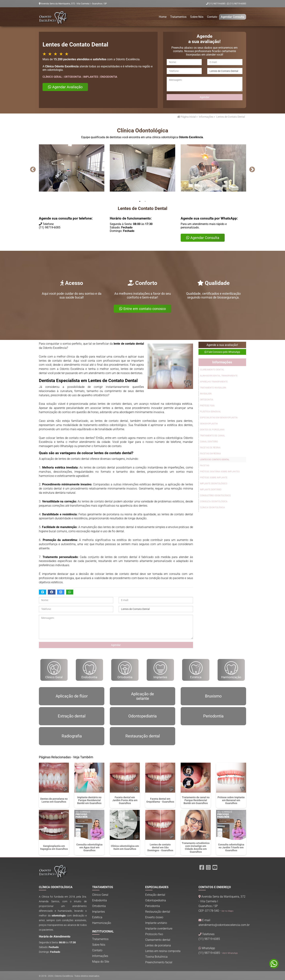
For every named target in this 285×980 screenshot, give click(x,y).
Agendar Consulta (233, 17)
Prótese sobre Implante (214, 478)
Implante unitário (156, 923)
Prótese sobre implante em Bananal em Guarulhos (231, 800)
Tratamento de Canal (212, 436)
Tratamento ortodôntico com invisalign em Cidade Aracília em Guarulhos (196, 847)
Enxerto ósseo (154, 917)
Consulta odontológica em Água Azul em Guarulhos (89, 847)
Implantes (160, 670)
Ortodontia (207, 400)
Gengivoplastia (209, 424)
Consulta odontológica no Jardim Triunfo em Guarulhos (231, 847)
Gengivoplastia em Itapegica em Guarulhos (54, 847)
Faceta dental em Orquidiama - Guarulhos (160, 800)
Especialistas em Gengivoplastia (219, 418)
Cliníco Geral (54, 670)
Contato (212, 17)
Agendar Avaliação (65, 87)
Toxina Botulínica (156, 957)
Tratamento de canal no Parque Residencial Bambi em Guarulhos (196, 800)
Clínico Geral (100, 895)
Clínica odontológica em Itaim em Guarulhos (125, 847)
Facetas (205, 466)
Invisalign (206, 394)
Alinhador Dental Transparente (219, 376)
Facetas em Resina (210, 454)
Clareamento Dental (212, 370)
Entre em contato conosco (142, 309)
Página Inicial (186, 117)
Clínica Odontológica (212, 508)
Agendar (205, 97)
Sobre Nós (197, 17)
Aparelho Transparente (214, 382)
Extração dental (155, 895)
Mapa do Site (101, 962)
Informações (206, 117)
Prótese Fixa (207, 406)
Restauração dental (158, 912)
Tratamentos (178, 17)
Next (252, 170)
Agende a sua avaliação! (222, 345)
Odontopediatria (156, 900)
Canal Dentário (209, 442)
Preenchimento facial (159, 962)
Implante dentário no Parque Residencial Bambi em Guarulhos (89, 800)
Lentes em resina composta (163, 951)
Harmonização (231, 670)
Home (163, 17)
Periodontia (153, 906)
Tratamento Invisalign (213, 388)
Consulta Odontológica (214, 502)
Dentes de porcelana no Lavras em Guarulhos (54, 800)
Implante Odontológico (214, 484)
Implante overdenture (159, 929)
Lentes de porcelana (158, 945)
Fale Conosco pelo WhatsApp (222, 352)
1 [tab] (140, 201)
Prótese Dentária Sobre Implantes (220, 472)
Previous (33, 170)
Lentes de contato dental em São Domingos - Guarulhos (160, 847)
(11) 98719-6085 (237, 4)
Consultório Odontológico (215, 496)
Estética (196, 670)
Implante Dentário (211, 490)
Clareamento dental (158, 940)
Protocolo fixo (154, 934)
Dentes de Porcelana (212, 430)
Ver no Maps (227, 911)
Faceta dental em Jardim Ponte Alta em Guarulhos (125, 800)
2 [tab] (145, 201)
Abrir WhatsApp (230, 953)
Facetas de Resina (210, 448)
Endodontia (89, 670)
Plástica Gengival (210, 412)
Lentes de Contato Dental (215, 460)
